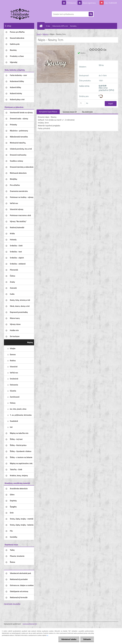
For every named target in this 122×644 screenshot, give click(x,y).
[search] (91, 14)
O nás (48, 26)
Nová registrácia (89, 3)
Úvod (39, 34)
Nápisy (45, 34)
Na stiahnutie (87, 112)
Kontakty (73, 26)
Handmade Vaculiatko (12, 604)
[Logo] (20, 14)
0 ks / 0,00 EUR (111, 3)
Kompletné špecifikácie (48, 112)
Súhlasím (87, 639)
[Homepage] (42, 26)
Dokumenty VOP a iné (60, 26)
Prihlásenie (72, 3)
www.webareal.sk (30, 624)
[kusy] (82, 103)
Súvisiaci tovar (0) (70, 112)
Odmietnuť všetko (69, 639)
